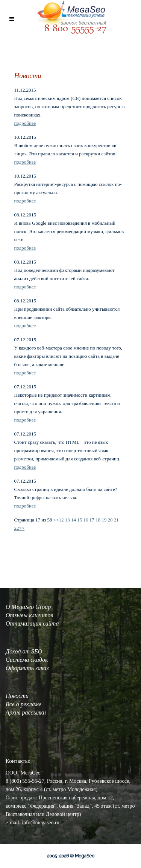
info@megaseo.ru (41, 823)
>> (22, 528)
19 (104, 520)
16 (86, 520)
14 (74, 520)
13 (67, 520)
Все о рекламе (23, 704)
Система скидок (27, 660)
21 (116, 520)
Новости (17, 696)
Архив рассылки (26, 712)
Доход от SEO (24, 651)
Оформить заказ (27, 668)
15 (80, 520)
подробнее (25, 123)
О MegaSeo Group (28, 607)
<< (56, 520)
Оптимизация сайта (32, 623)
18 (98, 520)
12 (61, 520)
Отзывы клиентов (29, 615)
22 (17, 528)
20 (110, 520)
